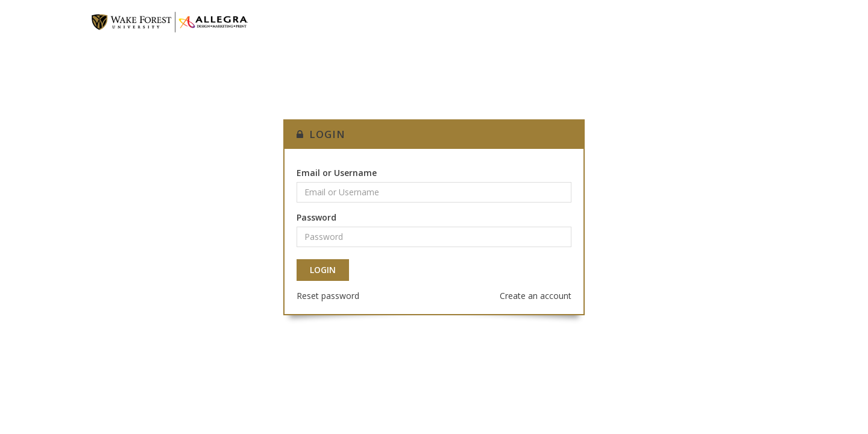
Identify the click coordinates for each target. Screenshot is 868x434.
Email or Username (337, 173)
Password (316, 217)
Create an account (536, 296)
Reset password (328, 296)
